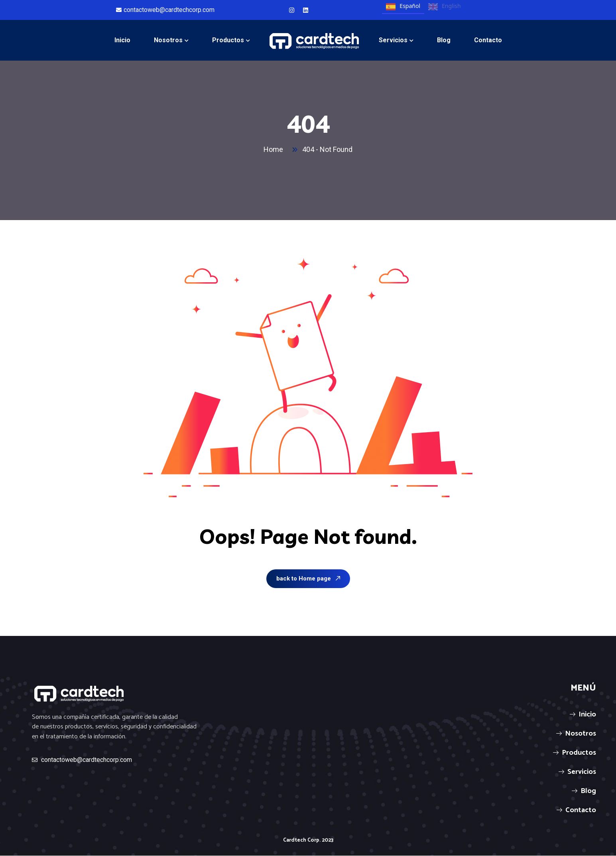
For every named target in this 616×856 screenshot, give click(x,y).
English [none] (445, 7)
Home (275, 149)
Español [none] (403, 7)
